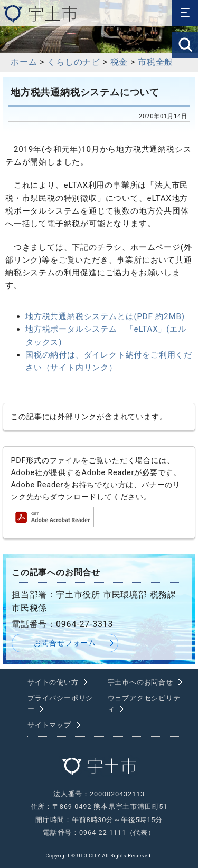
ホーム (24, 62)
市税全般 (155, 62)
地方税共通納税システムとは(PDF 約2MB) (105, 316)
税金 (119, 62)
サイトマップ (49, 725)
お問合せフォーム (65, 643)
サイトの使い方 (53, 682)
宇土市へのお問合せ (140, 682)
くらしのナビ (74, 62)
